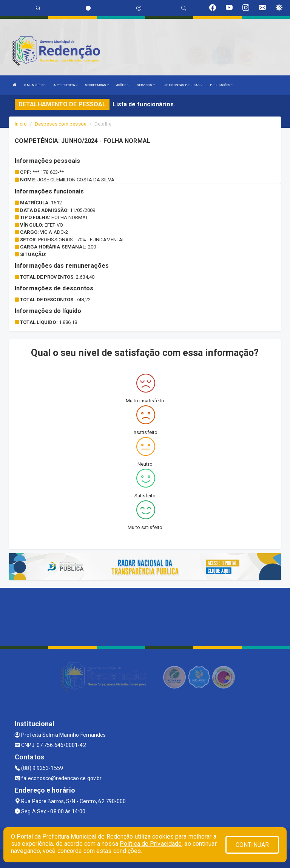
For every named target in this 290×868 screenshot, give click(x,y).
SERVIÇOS (146, 85)
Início (21, 124)
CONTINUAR (252, 845)
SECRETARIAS (97, 85)
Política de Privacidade (151, 844)
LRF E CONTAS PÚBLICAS (182, 85)
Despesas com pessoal (61, 124)
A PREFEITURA (65, 85)
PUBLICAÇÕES (221, 85)
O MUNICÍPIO (35, 85)
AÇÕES (123, 85)
